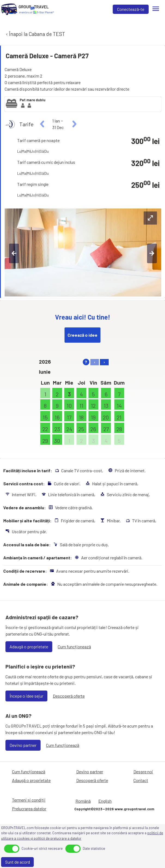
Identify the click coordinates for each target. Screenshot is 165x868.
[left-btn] (14, 253)
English (105, 801)
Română (83, 801)
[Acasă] (9, 9)
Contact (141, 780)
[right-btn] (152, 253)
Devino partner (23, 745)
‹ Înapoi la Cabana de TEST (35, 34)
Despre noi (143, 772)
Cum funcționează (74, 647)
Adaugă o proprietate (29, 647)
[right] (74, 124)
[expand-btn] (150, 218)
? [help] (86, 362)
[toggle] (12, 849)
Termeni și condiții (29, 800)
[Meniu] (156, 9)
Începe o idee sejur (26, 696)
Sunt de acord (18, 862)
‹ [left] (95, 362)
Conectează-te (131, 9)
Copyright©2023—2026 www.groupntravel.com (114, 809)
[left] (42, 124)
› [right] (104, 362)
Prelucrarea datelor (29, 809)
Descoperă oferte (69, 696)
